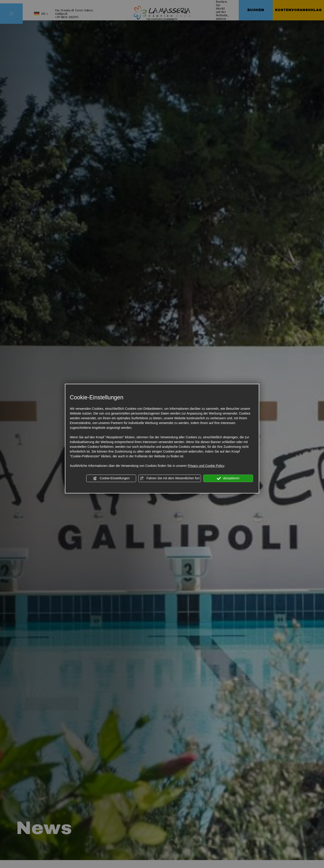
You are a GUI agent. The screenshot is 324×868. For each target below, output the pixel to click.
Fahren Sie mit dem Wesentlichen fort (170, 478)
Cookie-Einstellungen (111, 478)
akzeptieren (228, 478)
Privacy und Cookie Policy (206, 466)
